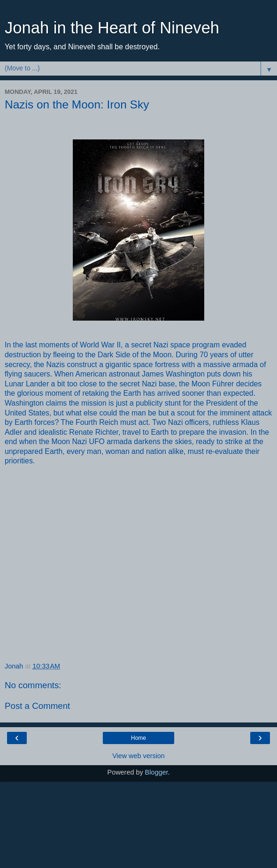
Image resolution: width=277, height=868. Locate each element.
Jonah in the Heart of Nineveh (112, 28)
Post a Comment (37, 706)
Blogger (157, 772)
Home (138, 738)
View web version (138, 756)
